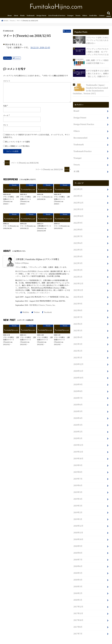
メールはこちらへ (43, 293)
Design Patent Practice (84, 124)
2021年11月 (78, 287)
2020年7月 (78, 393)
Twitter (37, 313)
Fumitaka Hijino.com (82, 640)
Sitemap (37, 640)
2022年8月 (78, 227)
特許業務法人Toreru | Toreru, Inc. (43, 306)
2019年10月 (78, 452)
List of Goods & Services (57, 16)
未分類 (76, 170)
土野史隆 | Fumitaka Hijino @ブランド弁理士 (37, 260)
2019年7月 (78, 472)
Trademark (30, 16)
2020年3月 (78, 419)
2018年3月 (78, 578)
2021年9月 (78, 300)
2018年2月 (78, 585)
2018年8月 (78, 545)
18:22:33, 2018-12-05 (40, 48)
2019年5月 (78, 485)
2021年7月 (78, 313)
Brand (76, 110)
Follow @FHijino (22, 263)
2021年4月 (78, 333)
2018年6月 (78, 558)
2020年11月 (78, 366)
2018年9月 (78, 538)
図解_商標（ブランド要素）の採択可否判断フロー (97, 62)
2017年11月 (78, 604)
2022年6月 (78, 240)
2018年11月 (78, 525)
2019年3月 (78, 499)
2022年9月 (78, 221)
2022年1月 (78, 274)
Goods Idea (93, 16)
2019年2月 (78, 505)
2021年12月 (78, 280)
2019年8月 (78, 466)
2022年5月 (78, 247)
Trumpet (70, 16)
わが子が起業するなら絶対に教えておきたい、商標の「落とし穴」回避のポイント (91, 75)
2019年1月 (78, 512)
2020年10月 (78, 373)
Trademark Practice (82, 150)
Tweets (78, 16)
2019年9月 (78, 459)
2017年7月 (78, 624)
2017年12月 (78, 598)
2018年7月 (78, 551)
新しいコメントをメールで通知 (18, 142)
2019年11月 (78, 446)
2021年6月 (78, 320)
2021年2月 (78, 346)
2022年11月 (78, 207)
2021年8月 (78, 307)
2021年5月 (78, 327)
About (16, 16)
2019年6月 (78, 479)
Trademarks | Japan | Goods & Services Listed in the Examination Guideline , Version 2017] (90, 89)
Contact (102, 16)
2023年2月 (78, 188)
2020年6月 (78, 399)
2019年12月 (78, 439)
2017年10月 (78, 611)
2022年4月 (78, 254)
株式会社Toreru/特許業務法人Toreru (29, 272)
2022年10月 (78, 214)
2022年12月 (78, 201)
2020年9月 (78, 379)
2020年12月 (78, 360)
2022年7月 (78, 234)
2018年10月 (78, 532)
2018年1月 (78, 591)
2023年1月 (78, 194)
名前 (6, 106)
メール (6, 116)
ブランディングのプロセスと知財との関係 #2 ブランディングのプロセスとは (97, 52)
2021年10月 (78, 293)
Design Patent (41, 16)
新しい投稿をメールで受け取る (18, 146)
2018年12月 (78, 518)
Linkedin (32, 293)
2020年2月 (78, 426)
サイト (6, 125)
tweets (17, 58)
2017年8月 (78, 618)
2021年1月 (78, 353)
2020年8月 (78, 386)
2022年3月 (78, 260)
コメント (7, 81)
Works (22, 16)
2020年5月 (78, 406)
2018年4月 (78, 571)
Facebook (48, 313)
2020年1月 (78, 432)
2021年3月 (78, 340)
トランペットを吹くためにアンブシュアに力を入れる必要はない (97, 41)
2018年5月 (78, 565)
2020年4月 (78, 413)
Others (85, 16)
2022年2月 (78, 267)
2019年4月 (78, 492)
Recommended (80, 137)
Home (10, 16)
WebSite (26, 313)
